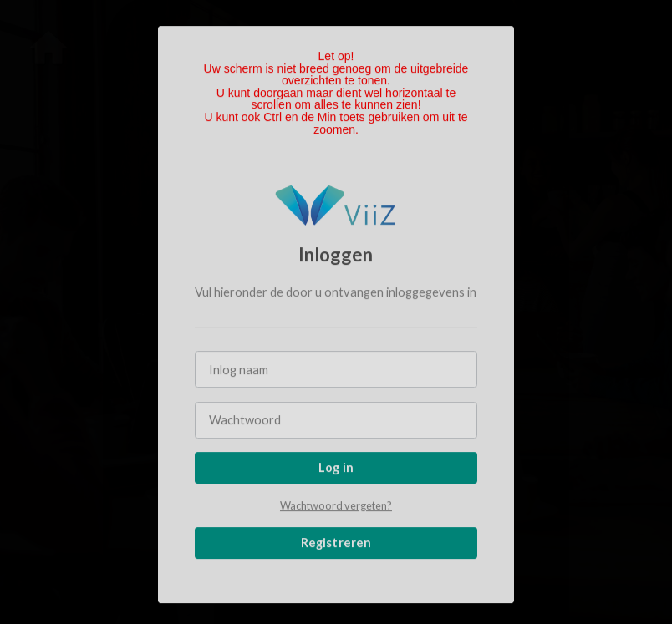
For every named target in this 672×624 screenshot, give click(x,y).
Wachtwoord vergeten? (336, 506)
